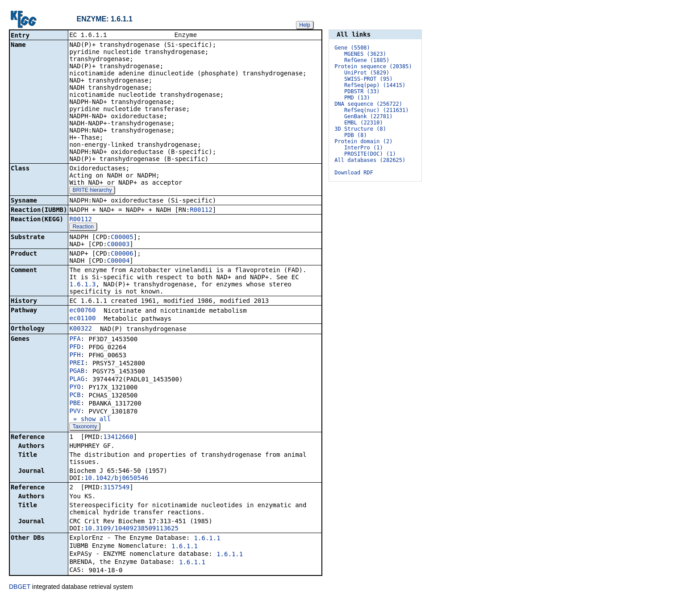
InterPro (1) (364, 148)
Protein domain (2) (363, 141)
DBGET (20, 588)
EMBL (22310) (364, 123)
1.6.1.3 (82, 285)
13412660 (118, 438)
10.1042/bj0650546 (116, 479)
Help (305, 25)
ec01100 (82, 319)
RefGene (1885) (367, 60)
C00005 (122, 238)
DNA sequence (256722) (368, 104)
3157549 (116, 488)
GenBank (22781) (368, 116)
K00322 (81, 329)
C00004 (119, 261)
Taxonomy (85, 427)
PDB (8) (356, 135)
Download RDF (354, 173)
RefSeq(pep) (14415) (375, 85)
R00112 (201, 211)
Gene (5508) (352, 48)
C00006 (122, 254)
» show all (90, 420)
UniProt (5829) (367, 73)
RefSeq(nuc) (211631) (377, 110)
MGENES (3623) (365, 54)
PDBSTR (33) (362, 91)
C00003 (119, 245)
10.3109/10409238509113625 (131, 529)
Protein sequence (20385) (373, 66)
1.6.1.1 (207, 539)
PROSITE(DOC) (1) (370, 154)
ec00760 (82, 311)
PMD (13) (357, 98)
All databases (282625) (370, 160)
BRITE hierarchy (92, 191)
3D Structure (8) (360, 129)
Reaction (83, 228)
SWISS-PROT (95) (368, 79)
